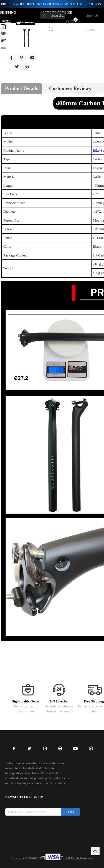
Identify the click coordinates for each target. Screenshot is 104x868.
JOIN (70, 812)
